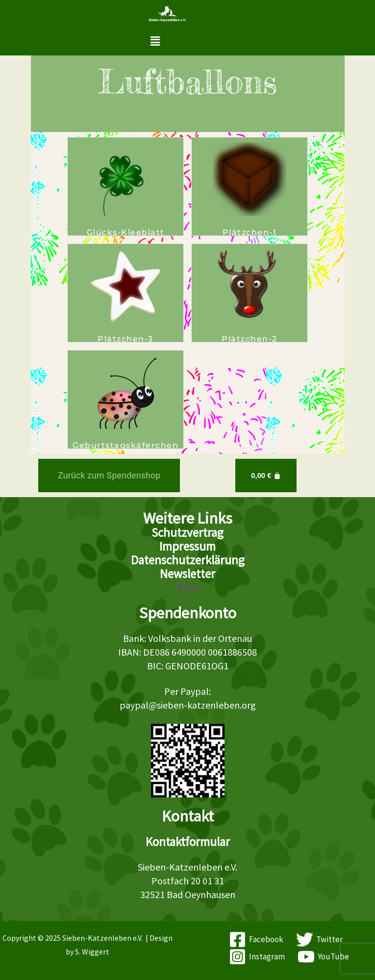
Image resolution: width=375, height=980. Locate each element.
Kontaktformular (188, 842)
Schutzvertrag (187, 532)
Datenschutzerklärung (188, 560)
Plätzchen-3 (125, 339)
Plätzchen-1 (250, 232)
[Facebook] (257, 940)
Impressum (187, 546)
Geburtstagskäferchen (125, 445)
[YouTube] (323, 957)
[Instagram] (257, 957)
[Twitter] (319, 940)
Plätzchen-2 (250, 339)
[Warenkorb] (266, 476)
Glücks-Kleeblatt (126, 232)
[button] (155, 41)
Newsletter (187, 574)
